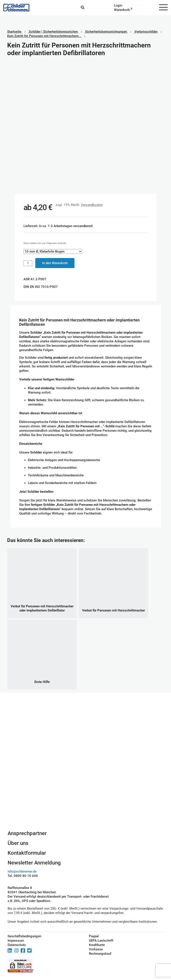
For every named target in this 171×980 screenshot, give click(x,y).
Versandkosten (92, 205)
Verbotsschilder (146, 32)
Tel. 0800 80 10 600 (23, 876)
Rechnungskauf (100, 954)
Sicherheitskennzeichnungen (106, 32)
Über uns (18, 843)
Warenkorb (122, 10)
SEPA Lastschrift (101, 941)
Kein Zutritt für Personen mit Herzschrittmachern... (44, 36)
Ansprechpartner (27, 833)
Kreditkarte (97, 945)
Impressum (16, 941)
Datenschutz (17, 945)
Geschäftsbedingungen (24, 936)
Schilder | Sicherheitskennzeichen (53, 32)
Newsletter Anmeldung (34, 863)
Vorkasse (96, 949)
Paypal (94, 936)
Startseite (14, 32)
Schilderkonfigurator (85, 783)
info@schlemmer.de (22, 871)
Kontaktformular (27, 853)
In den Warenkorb (55, 263)
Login (118, 5)
